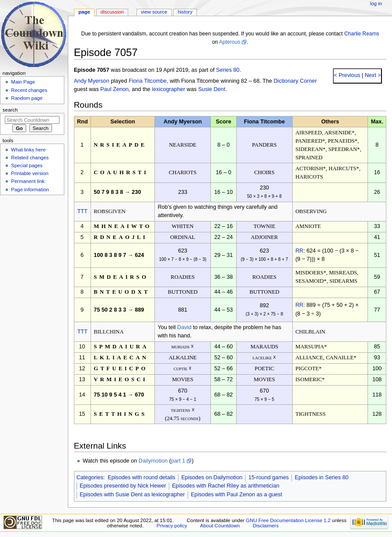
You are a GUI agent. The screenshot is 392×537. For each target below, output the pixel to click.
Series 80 (228, 70)
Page (84, 12)
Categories (90, 477)
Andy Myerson (92, 81)
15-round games (269, 477)
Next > (372, 75)
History (185, 12)
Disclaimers (266, 526)
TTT (82, 211)
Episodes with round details (141, 477)
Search (10, 110)
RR (299, 251)
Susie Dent (212, 89)
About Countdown (220, 526)
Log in (376, 4)
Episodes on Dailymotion (212, 477)
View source (154, 12)
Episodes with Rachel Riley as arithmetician (226, 486)
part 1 (178, 461)
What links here (28, 150)
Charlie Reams (362, 34)
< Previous (347, 75)
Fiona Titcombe (148, 81)
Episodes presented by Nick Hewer (123, 486)
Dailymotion (153, 461)
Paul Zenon (114, 89)
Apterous (230, 42)
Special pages (27, 165)
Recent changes (29, 90)
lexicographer (168, 89)
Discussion (112, 12)
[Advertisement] (32, 264)
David (184, 327)
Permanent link (28, 181)
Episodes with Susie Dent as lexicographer (132, 495)
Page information (30, 190)
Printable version (30, 173)
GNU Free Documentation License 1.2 (288, 520)
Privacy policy (172, 526)
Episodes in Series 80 (322, 477)
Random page (27, 98)
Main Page (23, 82)
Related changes (30, 158)
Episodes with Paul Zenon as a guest (236, 495)
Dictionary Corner (295, 81)
